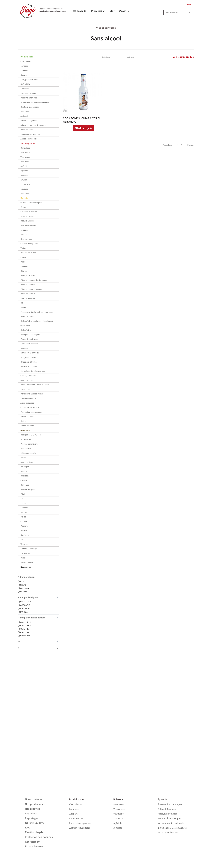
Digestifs (24, 171)
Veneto (23, 558)
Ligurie (23, 503)
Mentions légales (35, 833)
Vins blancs (25, 157)
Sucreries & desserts (29, 344)
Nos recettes (32, 809)
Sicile (23, 540)
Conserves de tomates (30, 407)
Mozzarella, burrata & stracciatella (35, 102)
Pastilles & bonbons (29, 366)
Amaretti (24, 348)
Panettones (25, 389)
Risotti (23, 307)
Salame (24, 75)
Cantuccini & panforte (30, 353)
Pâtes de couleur (28, 294)
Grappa (24, 180)
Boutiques (25, 458)
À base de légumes (29, 121)
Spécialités (25, 84)
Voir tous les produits (184, 57)
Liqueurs (24, 189)
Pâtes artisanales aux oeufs (32, 289)
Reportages (32, 818)
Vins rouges (25, 152)
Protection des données (39, 837)
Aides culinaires (27, 403)
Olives (23, 257)
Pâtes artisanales (28, 285)
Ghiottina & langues (29, 212)
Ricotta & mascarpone (30, 107)
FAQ (28, 828)
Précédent (107, 57)
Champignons (26, 239)
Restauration (26, 448)
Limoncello (25, 184)
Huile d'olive (26, 330)
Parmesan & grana (28, 93)
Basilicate (25, 476)
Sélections (25, 430)
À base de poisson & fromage (33, 125)
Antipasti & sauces (28, 225)
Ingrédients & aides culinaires (33, 394)
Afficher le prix (83, 128)
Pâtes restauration (28, 316)
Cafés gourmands (28, 376)
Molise (23, 517)
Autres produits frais (29, 139)
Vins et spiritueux (28, 143)
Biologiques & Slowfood (31, 435)
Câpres (24, 271)
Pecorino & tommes (29, 98)
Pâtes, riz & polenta (29, 275)
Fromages (25, 89)
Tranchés (24, 70)
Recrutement (33, 842)
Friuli (23, 494)
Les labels (31, 814)
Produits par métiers (29, 444)
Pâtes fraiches (26, 130)
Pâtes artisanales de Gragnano (34, 280)
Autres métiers (27, 462)
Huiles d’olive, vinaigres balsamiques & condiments (37, 323)
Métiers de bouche (28, 453)
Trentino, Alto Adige (29, 549)
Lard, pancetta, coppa (30, 80)
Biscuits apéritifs (27, 221)
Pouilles (24, 530)
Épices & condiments (29, 339)
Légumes (24, 230)
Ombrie (24, 521)
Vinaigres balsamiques (30, 335)
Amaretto (24, 175)
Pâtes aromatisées (28, 298)
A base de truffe (27, 426)
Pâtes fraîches (76, 818)
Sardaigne (25, 535)
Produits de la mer (28, 253)
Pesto (23, 262)
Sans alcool (25, 148)
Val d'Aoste (25, 553)
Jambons (24, 66)
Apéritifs (24, 166)
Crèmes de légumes (29, 244)
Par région (25, 467)
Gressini (24, 207)
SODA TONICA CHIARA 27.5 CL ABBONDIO (82, 120)
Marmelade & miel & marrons (33, 371)
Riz (22, 303)
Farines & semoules (29, 398)
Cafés (23, 421)
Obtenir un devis (35, 823)
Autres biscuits (27, 380)
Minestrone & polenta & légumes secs (37, 312)
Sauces (24, 234)
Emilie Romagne (27, 489)
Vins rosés (25, 162)
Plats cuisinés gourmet (30, 134)
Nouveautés (26, 567)
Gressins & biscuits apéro (31, 203)
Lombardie (25, 508)
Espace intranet (34, 847)
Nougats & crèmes (28, 357)
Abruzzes (24, 471)
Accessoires (26, 439)
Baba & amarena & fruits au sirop (35, 385)
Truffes (23, 248)
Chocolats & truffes (29, 362)
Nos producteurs (35, 804)
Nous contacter (34, 800)
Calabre (24, 480)
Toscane (24, 544)
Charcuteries (26, 61)
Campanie (25, 485)
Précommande (27, 562)
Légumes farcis (27, 266)
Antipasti (24, 116)
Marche (24, 512)
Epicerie (24, 198)
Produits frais (27, 57)
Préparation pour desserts (32, 412)
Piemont (24, 526)
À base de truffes (28, 417)
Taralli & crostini (27, 216)
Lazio (23, 499)
